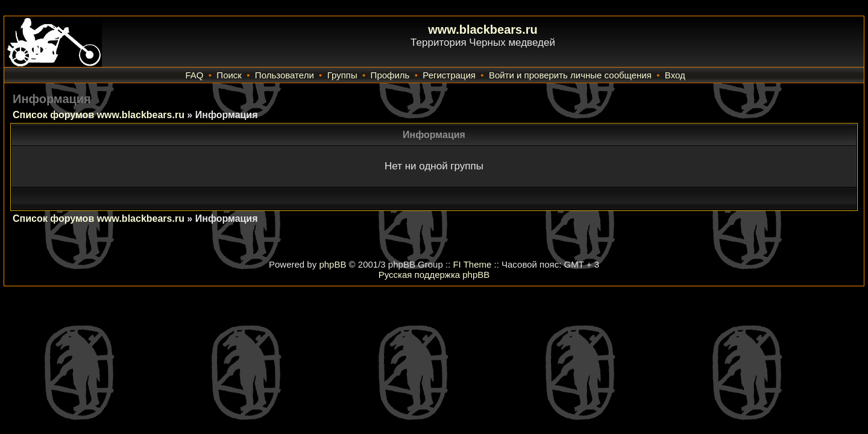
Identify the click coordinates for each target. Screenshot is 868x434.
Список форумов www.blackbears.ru (99, 115)
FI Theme (472, 264)
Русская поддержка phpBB (434, 275)
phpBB (332, 264)
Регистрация (449, 75)
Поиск (229, 75)
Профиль (390, 75)
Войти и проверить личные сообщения (570, 75)
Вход (675, 75)
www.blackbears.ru (483, 30)
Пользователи (285, 75)
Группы (342, 75)
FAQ (194, 75)
